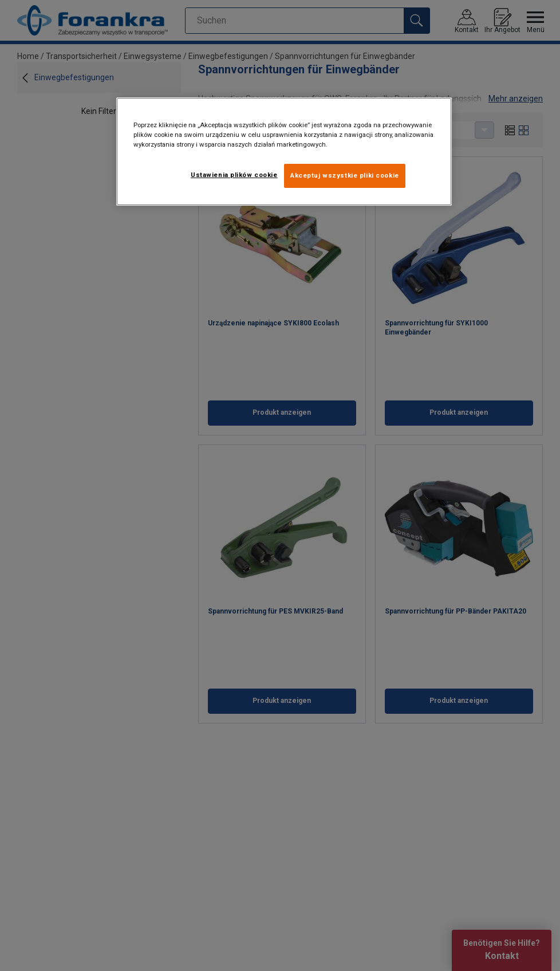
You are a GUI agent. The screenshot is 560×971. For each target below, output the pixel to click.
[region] (284, 152)
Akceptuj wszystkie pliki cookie (345, 175)
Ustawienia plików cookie (234, 175)
